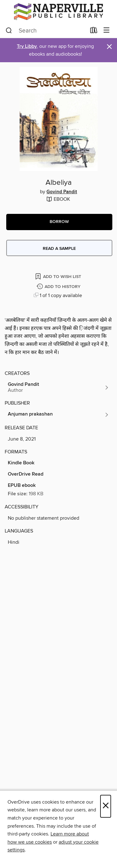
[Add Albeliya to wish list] (59, 276)
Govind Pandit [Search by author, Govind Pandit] (62, 192)
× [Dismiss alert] (109, 47)
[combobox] (46, 31)
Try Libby (27, 46)
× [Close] (106, 806)
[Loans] (94, 32)
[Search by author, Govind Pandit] (58, 387)
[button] (59, 222)
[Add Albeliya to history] (59, 287)
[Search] (9, 31)
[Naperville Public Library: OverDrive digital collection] (58, 12)
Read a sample (59, 249)
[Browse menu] (107, 30)
